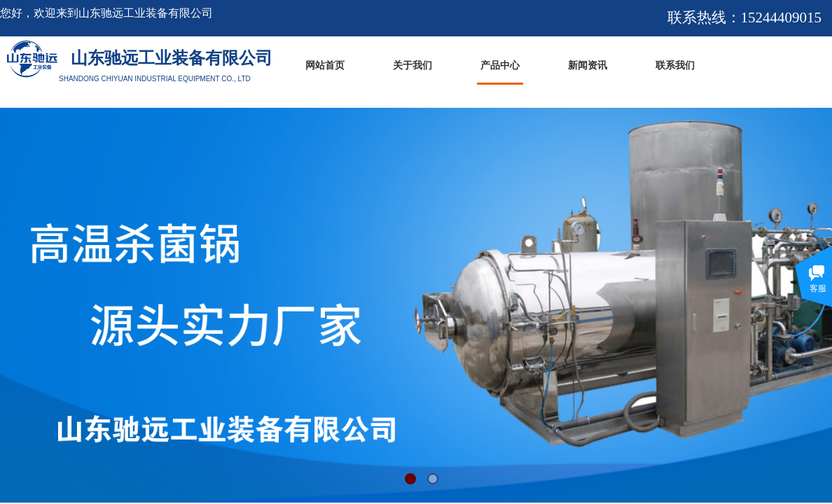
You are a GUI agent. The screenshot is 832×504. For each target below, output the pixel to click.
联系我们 (675, 65)
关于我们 (412, 65)
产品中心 (500, 65)
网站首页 (325, 65)
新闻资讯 (588, 65)
